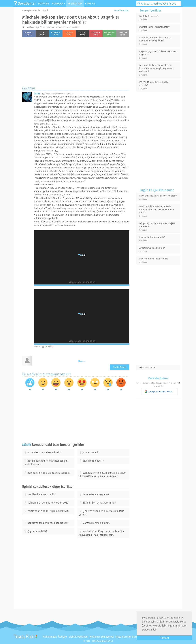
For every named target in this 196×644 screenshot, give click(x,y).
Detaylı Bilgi (149, 630)
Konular (37, 11)
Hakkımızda (50, 637)
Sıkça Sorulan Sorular (128, 637)
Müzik (45, 11)
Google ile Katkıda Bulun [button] (158, 392)
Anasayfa (27, 11)
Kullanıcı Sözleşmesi (102, 637)
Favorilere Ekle (120, 11)
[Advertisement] (76, 61)
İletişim (63, 637)
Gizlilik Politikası (78, 637)
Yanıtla (37, 347)
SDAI (24, 27)
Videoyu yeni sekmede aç (82, 282)
